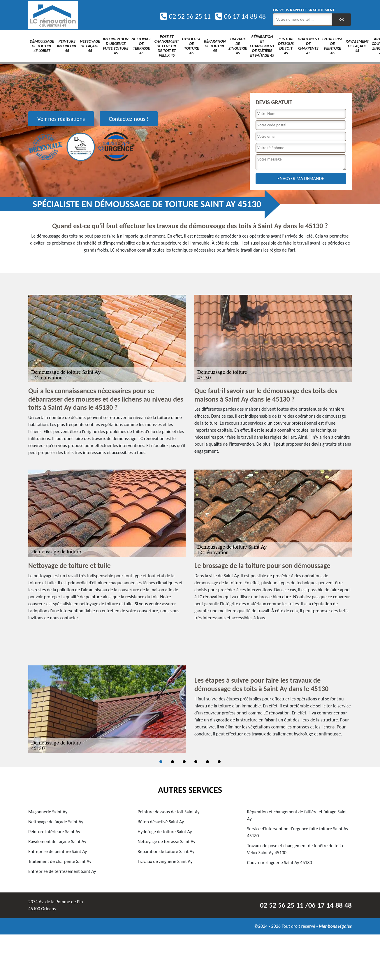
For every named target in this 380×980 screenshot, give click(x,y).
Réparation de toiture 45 (215, 46)
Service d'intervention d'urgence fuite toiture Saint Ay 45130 (298, 832)
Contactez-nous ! (129, 119)
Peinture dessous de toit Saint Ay (169, 812)
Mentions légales (335, 926)
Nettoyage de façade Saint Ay (56, 822)
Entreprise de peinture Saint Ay (58, 851)
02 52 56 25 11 (185, 16)
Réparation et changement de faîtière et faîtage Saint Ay (297, 815)
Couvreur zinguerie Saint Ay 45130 (280, 863)
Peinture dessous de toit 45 (286, 46)
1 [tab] (161, 762)
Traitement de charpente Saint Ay (60, 861)
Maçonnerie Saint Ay (48, 812)
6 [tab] (219, 762)
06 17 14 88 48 (240, 16)
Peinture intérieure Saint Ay (54, 832)
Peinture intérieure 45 (67, 46)
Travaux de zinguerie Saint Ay (165, 861)
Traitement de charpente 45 (308, 46)
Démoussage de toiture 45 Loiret (42, 46)
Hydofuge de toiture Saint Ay (165, 832)
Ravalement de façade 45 (357, 46)
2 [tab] (173, 762)
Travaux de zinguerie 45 (238, 46)
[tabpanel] (190, 709)
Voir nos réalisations (61, 119)
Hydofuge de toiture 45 (191, 46)
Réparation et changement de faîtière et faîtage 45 (262, 46)
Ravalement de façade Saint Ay (57, 842)
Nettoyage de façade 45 (90, 46)
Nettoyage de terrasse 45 (141, 46)
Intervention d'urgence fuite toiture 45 (116, 46)
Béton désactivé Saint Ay (161, 822)
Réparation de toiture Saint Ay (166, 851)
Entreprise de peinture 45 (332, 46)
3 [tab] (184, 762)
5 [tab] (207, 762)
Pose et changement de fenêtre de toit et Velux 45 (167, 46)
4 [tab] (196, 762)
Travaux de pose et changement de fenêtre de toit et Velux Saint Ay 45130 (297, 849)
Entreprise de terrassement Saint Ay (62, 871)
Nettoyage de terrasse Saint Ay (166, 842)
